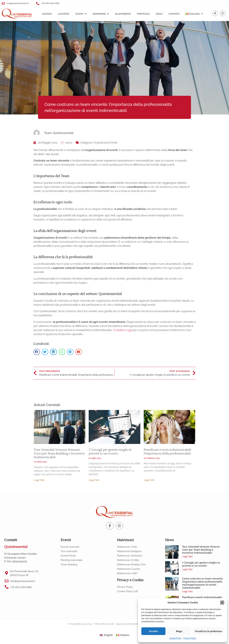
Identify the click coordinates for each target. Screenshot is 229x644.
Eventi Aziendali (70, 547)
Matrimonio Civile (127, 547)
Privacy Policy (190, 638)
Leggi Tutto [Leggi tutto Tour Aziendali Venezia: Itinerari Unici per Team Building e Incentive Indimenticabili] (39, 480)
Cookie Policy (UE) (128, 591)
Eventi (81, 14)
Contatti (174, 14)
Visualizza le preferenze (208, 631)
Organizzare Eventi (105, 143)
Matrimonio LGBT (127, 573)
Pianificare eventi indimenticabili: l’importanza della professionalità (168, 452)
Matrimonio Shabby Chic (131, 565)
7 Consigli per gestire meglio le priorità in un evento (110, 452)
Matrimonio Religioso (129, 551)
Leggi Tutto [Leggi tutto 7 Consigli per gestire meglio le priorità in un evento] (94, 480)
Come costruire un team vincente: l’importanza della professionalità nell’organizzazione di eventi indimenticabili (203, 583)
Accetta (153, 631)
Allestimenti (123, 14)
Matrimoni (101, 14)
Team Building (69, 565)
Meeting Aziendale (72, 560)
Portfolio (143, 14)
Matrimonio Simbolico (130, 556)
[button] (222, 603)
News (159, 14)
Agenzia (47, 14)
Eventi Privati (68, 556)
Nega (179, 631)
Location (64, 14)
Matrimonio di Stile (128, 560)
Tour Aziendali (69, 551)
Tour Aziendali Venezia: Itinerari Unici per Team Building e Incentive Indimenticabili (59, 453)
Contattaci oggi (122, 330)
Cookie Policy (175, 638)
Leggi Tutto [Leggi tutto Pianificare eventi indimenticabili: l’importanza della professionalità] (149, 480)
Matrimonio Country (129, 569)
